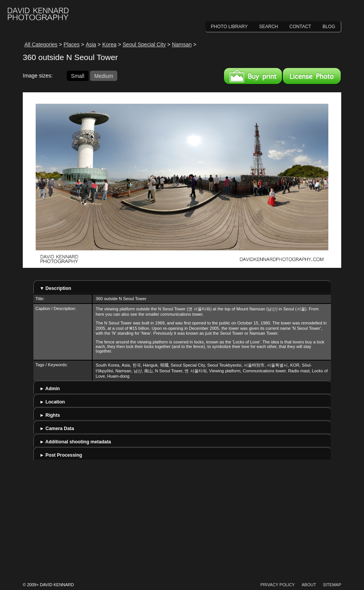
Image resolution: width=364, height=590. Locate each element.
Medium (104, 76)
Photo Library (229, 27)
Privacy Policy (278, 585)
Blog (329, 27)
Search (269, 27)
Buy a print (253, 76)
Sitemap (332, 585)
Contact (300, 27)
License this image (312, 76)
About (309, 585)
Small (78, 76)
